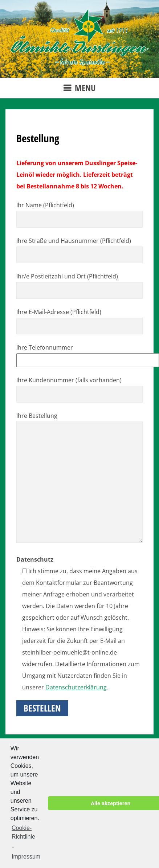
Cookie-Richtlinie (23, 832)
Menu (85, 88)
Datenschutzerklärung (76, 687)
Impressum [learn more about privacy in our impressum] (26, 857)
